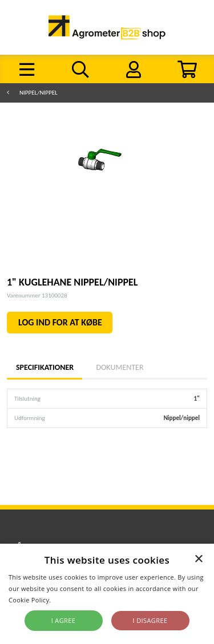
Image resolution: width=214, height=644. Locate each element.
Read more (70, 600)
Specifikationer (45, 367)
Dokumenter (120, 367)
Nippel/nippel (39, 93)
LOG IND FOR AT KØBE (60, 322)
